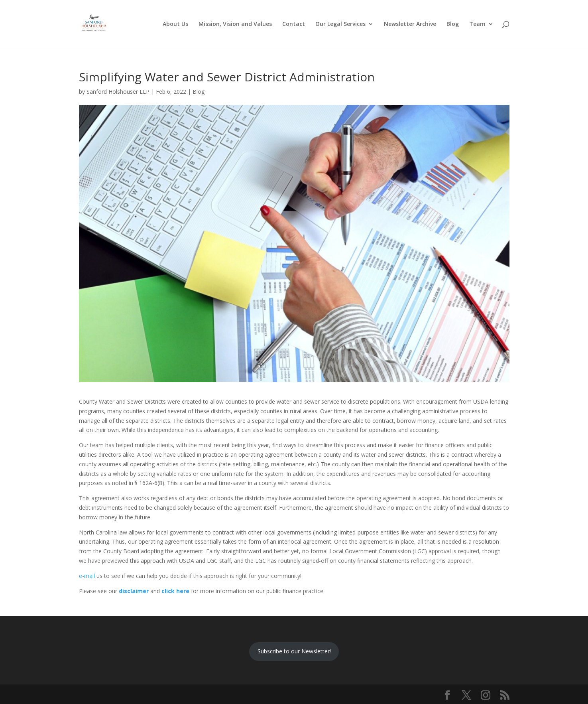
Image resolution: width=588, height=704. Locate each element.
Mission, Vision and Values (235, 24)
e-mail (87, 576)
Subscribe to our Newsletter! (294, 651)
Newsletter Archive (410, 24)
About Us (175, 24)
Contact (294, 24)
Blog (453, 24)
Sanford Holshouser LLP (118, 92)
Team (477, 24)
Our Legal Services (340, 24)
